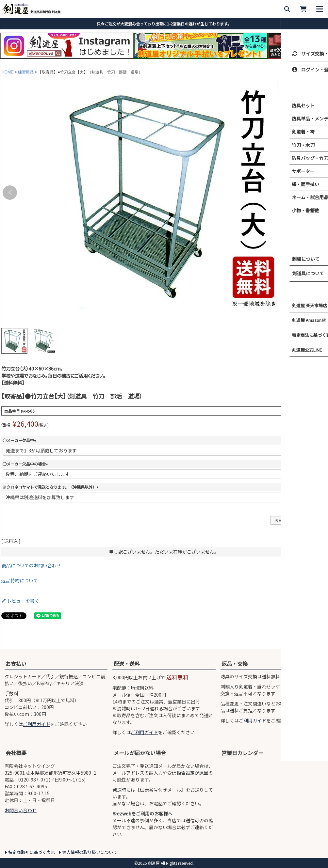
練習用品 (26, 72)
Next (318, 193)
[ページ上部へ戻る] (321, 644)
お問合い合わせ (21, 810)
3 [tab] (164, 61)
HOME (8, 72)
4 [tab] (169, 61)
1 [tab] (155, 61)
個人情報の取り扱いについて (90, 852)
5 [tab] (173, 61)
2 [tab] (160, 61)
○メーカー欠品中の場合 (26, 464)
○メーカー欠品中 (20, 440)
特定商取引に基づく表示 (32, 852)
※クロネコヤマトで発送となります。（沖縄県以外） (51, 487)
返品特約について (20, 580)
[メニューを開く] (320, 9)
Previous (10, 193)
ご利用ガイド (37, 724)
